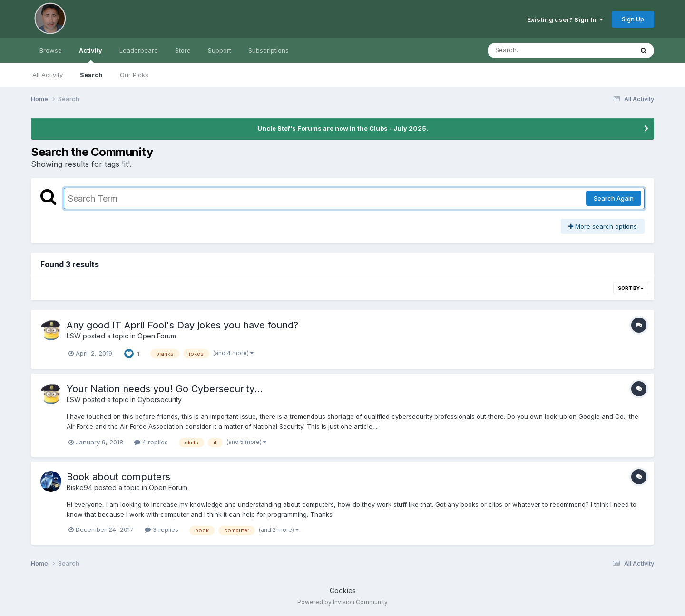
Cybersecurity (160, 399)
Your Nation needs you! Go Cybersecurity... (165, 389)
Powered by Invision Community (342, 602)
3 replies (161, 529)
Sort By (631, 288)
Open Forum (157, 336)
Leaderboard (139, 50)
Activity (91, 55)
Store (183, 50)
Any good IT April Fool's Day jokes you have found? (182, 325)
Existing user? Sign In (565, 19)
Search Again (614, 198)
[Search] (534, 50)
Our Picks (134, 75)
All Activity (48, 75)
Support (220, 50)
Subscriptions (269, 50)
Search (91, 75)
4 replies (151, 442)
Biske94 (79, 487)
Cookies (343, 591)
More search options (603, 226)
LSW (74, 336)
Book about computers (118, 477)
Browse (51, 50)
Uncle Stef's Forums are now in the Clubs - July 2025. (343, 128)
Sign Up (633, 19)
